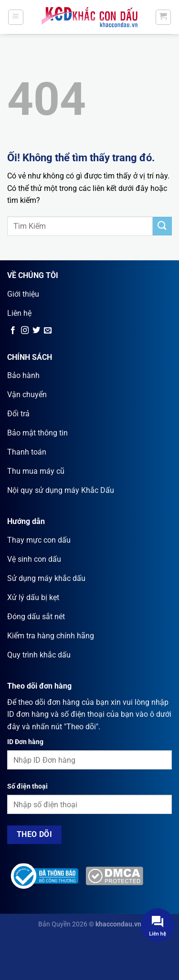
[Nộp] (162, 226)
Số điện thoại (27, 786)
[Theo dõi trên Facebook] (13, 331)
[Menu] (16, 17)
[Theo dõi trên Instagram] (25, 331)
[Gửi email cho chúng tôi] (48, 331)
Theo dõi (35, 835)
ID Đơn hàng (25, 742)
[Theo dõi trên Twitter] (36, 331)
